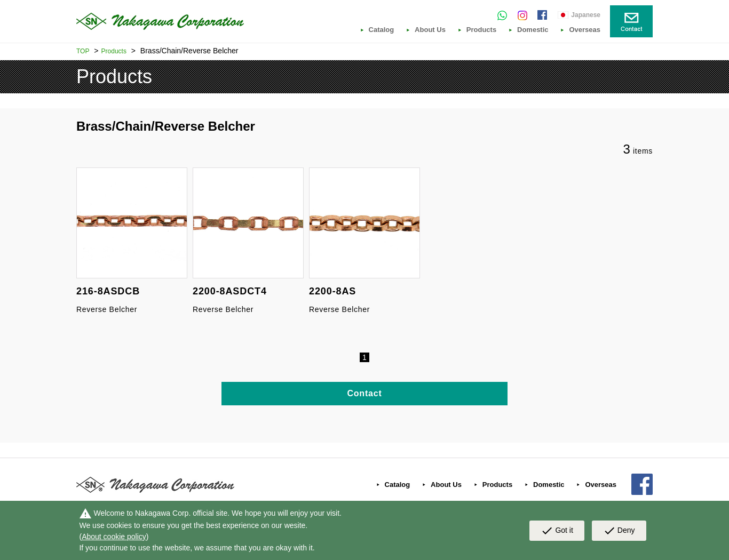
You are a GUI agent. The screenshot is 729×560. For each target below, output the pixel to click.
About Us (430, 30)
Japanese (586, 15)
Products (481, 30)
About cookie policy (114, 537)
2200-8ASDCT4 (230, 291)
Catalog (382, 30)
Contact (364, 393)
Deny (619, 531)
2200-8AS (332, 291)
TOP (83, 51)
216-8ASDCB (108, 291)
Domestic (533, 30)
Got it (557, 531)
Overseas (585, 30)
